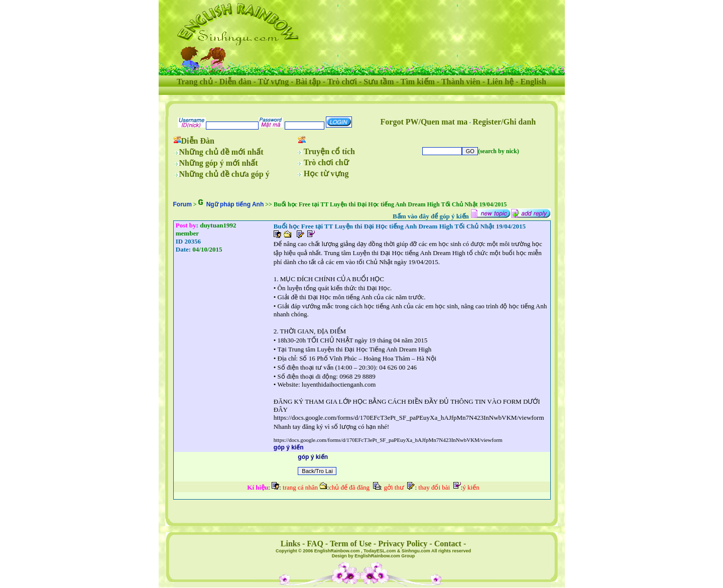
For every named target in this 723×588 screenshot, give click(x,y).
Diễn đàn (235, 82)
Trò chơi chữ (326, 162)
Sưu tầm (379, 82)
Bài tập (308, 82)
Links (290, 544)
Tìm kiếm (418, 82)
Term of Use (351, 544)
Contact (448, 544)
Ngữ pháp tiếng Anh (235, 204)
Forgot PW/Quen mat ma (424, 122)
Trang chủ (195, 82)
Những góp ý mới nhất (219, 163)
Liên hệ (500, 82)
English (533, 82)
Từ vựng (274, 82)
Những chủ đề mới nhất (221, 152)
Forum (183, 204)
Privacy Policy (403, 544)
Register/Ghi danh (504, 122)
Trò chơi (342, 82)
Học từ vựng (326, 173)
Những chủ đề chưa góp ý (224, 174)
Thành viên (461, 82)
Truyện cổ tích (329, 151)
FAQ (315, 544)
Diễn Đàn (198, 141)
